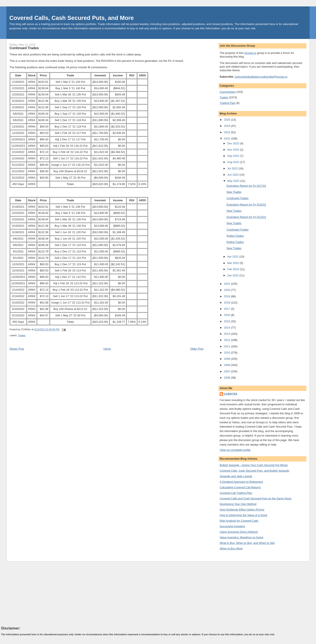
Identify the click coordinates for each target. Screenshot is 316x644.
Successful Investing (232, 526)
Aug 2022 (234, 162)
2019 (227, 296)
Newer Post (17, 349)
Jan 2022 (233, 275)
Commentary (228, 92)
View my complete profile (235, 450)
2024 (227, 126)
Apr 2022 (233, 257)
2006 (227, 378)
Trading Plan (227, 103)
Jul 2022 (233, 168)
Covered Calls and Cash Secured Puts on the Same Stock (256, 498)
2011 (227, 346)
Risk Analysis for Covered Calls (239, 521)
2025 (227, 120)
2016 (227, 315)
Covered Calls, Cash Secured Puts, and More (72, 18)
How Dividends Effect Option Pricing (242, 510)
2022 (227, 138)
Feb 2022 (234, 269)
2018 (227, 303)
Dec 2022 (234, 143)
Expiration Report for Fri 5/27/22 (246, 186)
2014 (227, 328)
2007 (227, 371)
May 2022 (234, 181)
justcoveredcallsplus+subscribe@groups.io (261, 77)
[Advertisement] (33, 594)
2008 (227, 365)
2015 (227, 321)
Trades (22, 335)
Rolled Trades (235, 236)
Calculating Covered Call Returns (240, 487)
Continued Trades (24, 48)
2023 (227, 132)
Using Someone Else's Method (239, 532)
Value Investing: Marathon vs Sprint (241, 537)
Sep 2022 (234, 156)
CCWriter (231, 394)
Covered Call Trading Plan (236, 493)
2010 (227, 353)
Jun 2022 (233, 175)
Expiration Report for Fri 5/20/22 (246, 205)
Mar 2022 (234, 263)
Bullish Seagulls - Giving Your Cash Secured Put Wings (254, 465)
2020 (227, 290)
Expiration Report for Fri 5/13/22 (246, 217)
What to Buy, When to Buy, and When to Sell (247, 543)
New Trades (234, 192)
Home (107, 349)
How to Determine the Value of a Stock (243, 515)
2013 (227, 334)
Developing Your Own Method (238, 504)
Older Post (197, 349)
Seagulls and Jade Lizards (236, 476)
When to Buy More (231, 549)
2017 (227, 309)
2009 (227, 359)
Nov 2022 (234, 150)
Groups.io (250, 53)
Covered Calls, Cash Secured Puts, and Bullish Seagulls (254, 471)
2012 (227, 340)
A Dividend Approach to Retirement (241, 482)
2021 (227, 284)
